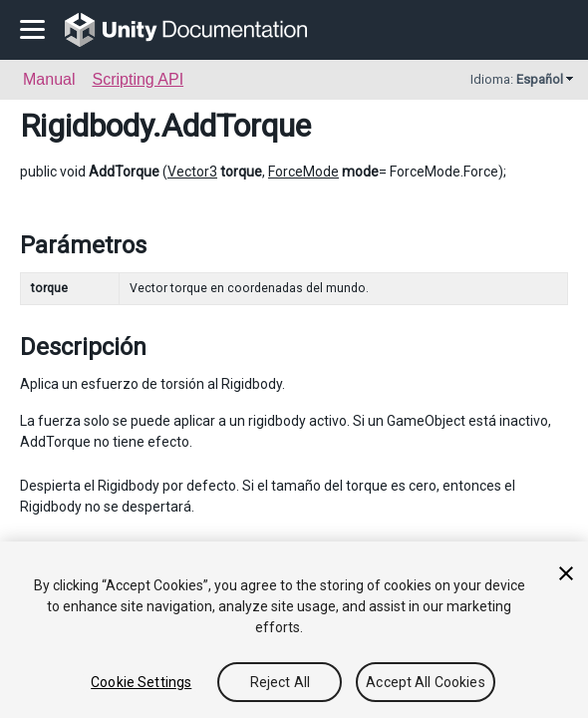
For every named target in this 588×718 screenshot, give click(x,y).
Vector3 (192, 172)
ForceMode (303, 172)
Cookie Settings (141, 682)
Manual (49, 79)
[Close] (566, 573)
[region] (294, 630)
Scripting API (138, 79)
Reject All (280, 682)
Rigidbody (86, 126)
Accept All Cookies (426, 682)
